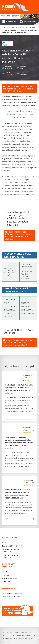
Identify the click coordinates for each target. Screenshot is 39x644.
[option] (19, 16)
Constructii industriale (19, 27)
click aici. (20, 91)
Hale (34, 27)
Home (4, 27)
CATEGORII (9, 21)
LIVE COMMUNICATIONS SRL (10, 638)
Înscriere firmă (28, 21)
